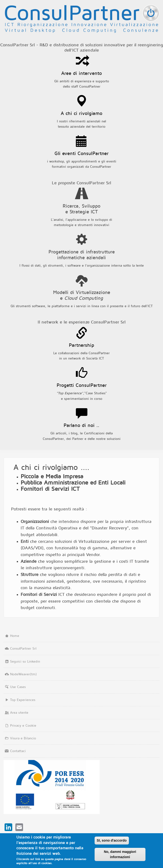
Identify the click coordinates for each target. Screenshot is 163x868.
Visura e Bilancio (20, 738)
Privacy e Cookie (20, 725)
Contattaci (15, 751)
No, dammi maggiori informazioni (120, 855)
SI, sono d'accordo (112, 841)
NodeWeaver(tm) (20, 674)
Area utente (16, 712)
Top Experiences (19, 700)
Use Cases (15, 687)
